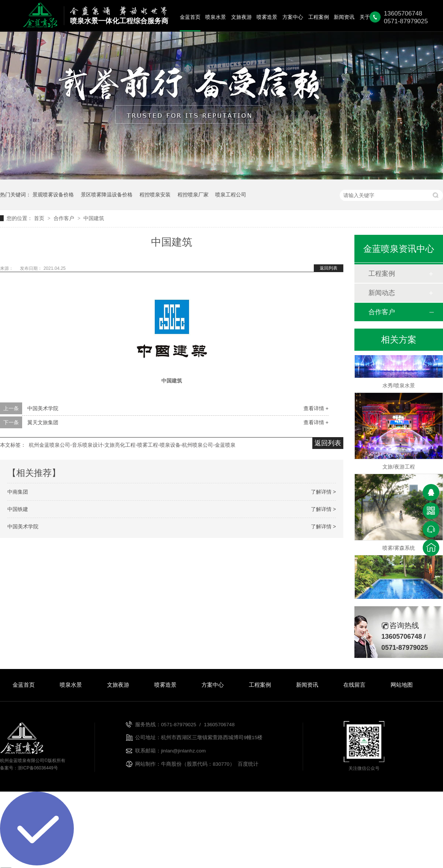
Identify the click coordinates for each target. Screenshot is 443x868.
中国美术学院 (43, 408)
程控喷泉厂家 (193, 195)
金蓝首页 (190, 17)
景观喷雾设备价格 (53, 195)
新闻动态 (382, 293)
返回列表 (329, 268)
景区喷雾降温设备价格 (107, 195)
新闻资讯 (344, 17)
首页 (40, 218)
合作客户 (65, 218)
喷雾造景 (267, 17)
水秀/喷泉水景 (399, 387)
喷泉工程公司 (231, 195)
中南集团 (18, 492)
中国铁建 (18, 509)
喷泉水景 (216, 17)
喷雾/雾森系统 (399, 549)
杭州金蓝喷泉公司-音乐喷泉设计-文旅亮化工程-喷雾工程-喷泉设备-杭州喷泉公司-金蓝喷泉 (132, 445)
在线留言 (354, 685)
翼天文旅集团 (43, 422)
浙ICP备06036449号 (38, 768)
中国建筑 (94, 218)
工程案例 (319, 17)
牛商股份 (171, 764)
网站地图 (402, 685)
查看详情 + (316, 408)
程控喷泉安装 (155, 195)
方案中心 (293, 17)
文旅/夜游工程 (399, 468)
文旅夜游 (241, 17)
